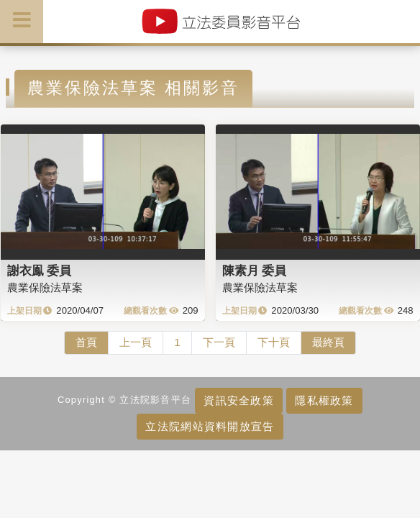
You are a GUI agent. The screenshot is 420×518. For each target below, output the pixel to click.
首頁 (86, 342)
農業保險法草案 (45, 287)
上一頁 (136, 342)
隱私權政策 (324, 400)
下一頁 (219, 342)
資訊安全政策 (239, 400)
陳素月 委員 (255, 271)
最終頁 (328, 342)
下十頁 (274, 342)
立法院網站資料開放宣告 (210, 426)
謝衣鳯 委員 (40, 271)
